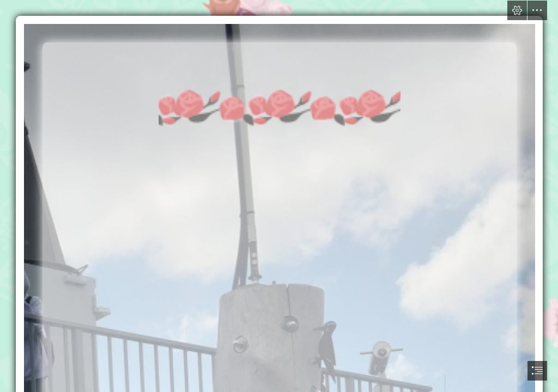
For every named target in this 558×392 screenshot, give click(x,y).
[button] (517, 10)
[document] (279, 196)
